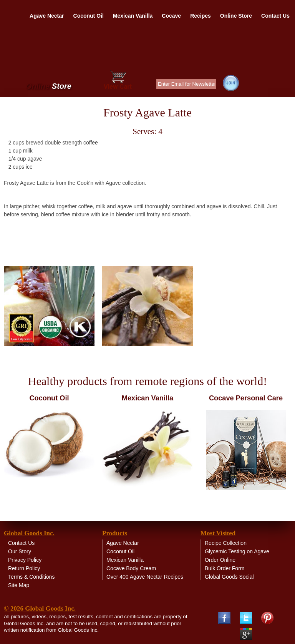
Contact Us (275, 16)
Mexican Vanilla (133, 16)
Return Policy (24, 568)
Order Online (220, 560)
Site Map (19, 585)
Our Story (20, 551)
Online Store (236, 16)
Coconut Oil (89, 16)
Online (49, 86)
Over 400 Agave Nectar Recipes (145, 577)
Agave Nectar (47, 16)
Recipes (201, 16)
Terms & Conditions (31, 577)
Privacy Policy (25, 560)
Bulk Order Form (225, 568)
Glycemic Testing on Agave (237, 551)
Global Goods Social (229, 577)
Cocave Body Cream (131, 568)
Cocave (171, 16)
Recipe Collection (226, 543)
